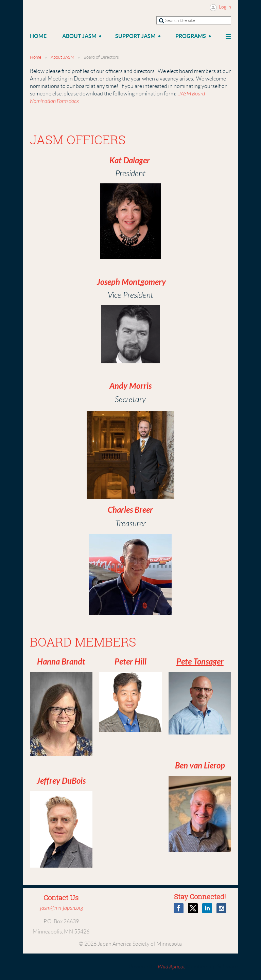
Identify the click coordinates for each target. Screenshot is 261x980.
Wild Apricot (171, 967)
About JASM (63, 57)
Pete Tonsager (200, 662)
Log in (225, 7)
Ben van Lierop (200, 766)
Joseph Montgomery (131, 282)
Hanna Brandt (61, 662)
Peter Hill (130, 662)
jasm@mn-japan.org (62, 908)
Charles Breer (130, 510)
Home (36, 57)
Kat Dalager (130, 161)
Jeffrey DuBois (61, 781)
